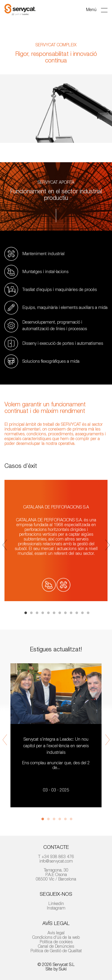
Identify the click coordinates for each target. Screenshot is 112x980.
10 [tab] (77, 613)
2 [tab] (31, 613)
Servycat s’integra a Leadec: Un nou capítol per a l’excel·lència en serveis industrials (56, 746)
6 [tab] (54, 613)
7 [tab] (60, 613)
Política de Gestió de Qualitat (56, 951)
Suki (63, 969)
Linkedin (56, 903)
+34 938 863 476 (58, 856)
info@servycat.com (56, 861)
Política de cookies (56, 942)
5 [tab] (48, 613)
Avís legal (56, 933)
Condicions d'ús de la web (56, 937)
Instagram (56, 908)
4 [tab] (43, 613)
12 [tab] (88, 613)
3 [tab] (37, 613)
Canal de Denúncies (56, 946)
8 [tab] (65, 613)
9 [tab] (71, 613)
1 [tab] (26, 613)
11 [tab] (82, 613)
